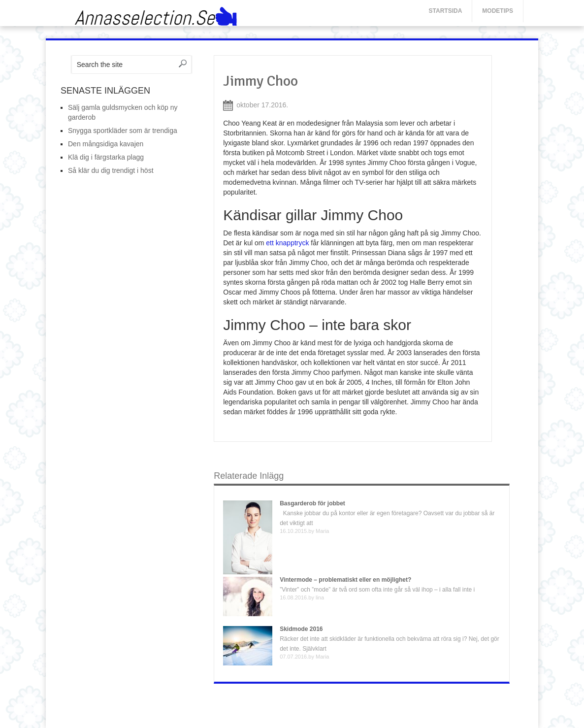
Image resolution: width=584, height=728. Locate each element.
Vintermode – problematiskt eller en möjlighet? (345, 580)
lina (320, 597)
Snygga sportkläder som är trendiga (123, 131)
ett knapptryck (287, 243)
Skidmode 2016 (301, 629)
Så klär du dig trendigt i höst (111, 170)
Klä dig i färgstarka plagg (106, 157)
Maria (323, 531)
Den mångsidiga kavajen (106, 144)
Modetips (498, 11)
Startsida (446, 11)
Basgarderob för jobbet (312, 503)
